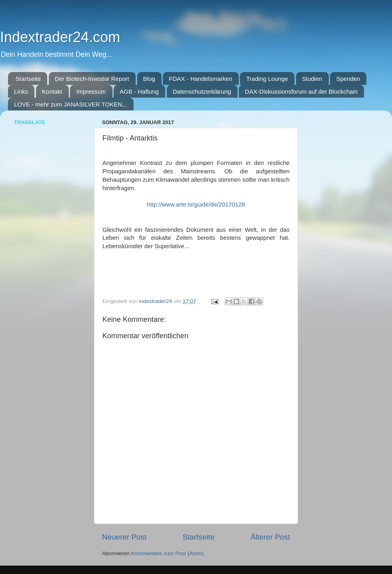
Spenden (348, 79)
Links (21, 91)
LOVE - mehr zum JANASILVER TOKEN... (71, 104)
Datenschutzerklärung (202, 91)
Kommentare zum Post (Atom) (168, 553)
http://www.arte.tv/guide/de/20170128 (196, 205)
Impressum (91, 91)
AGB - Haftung (139, 91)
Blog (149, 79)
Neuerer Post (124, 537)
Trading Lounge (267, 79)
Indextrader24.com (60, 37)
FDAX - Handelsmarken (200, 79)
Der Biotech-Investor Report (92, 79)
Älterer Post (270, 537)
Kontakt (52, 91)
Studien (312, 79)
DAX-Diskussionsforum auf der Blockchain (301, 91)
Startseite (28, 79)
